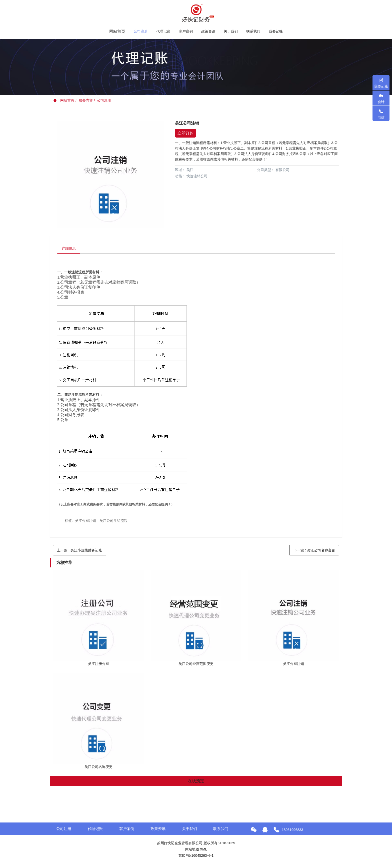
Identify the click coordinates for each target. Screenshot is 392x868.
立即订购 (185, 133)
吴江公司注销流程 (113, 521)
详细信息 (69, 249)
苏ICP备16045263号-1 (196, 856)
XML (204, 850)
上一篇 (79, 551)
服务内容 (86, 100)
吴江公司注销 (85, 521)
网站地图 (192, 850)
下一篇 (314, 551)
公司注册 (104, 100)
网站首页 (117, 31)
